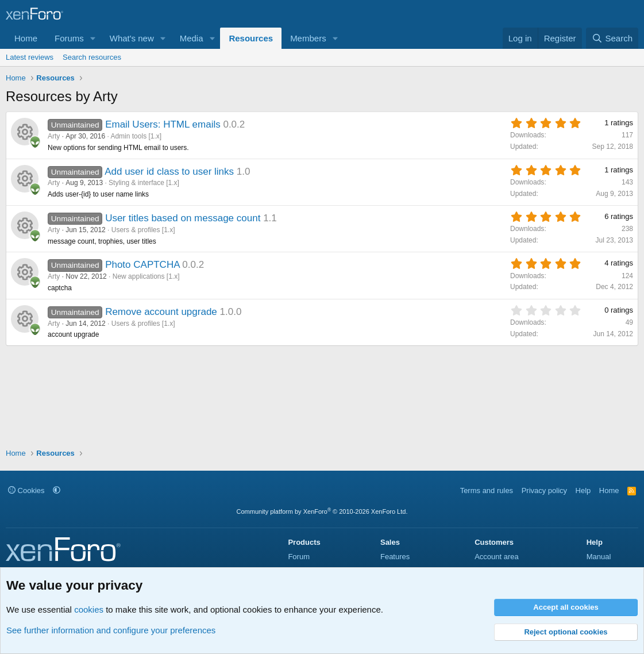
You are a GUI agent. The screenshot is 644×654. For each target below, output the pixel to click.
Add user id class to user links (169, 172)
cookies (89, 609)
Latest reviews (30, 57)
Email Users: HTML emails (163, 124)
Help (583, 490)
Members (308, 38)
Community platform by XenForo (322, 511)
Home (26, 38)
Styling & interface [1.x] (144, 183)
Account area (497, 557)
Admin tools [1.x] (136, 136)
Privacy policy (544, 490)
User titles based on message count (183, 218)
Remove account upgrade (161, 312)
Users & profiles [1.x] (143, 230)
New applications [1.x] (146, 276)
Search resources (92, 57)
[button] (93, 38)
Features (395, 557)
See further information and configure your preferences (111, 630)
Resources (251, 38)
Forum (299, 557)
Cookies (26, 490)
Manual (599, 557)
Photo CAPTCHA (142, 265)
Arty (54, 136)
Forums (69, 38)
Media (192, 38)
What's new (132, 38)
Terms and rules (487, 490)
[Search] (612, 38)
